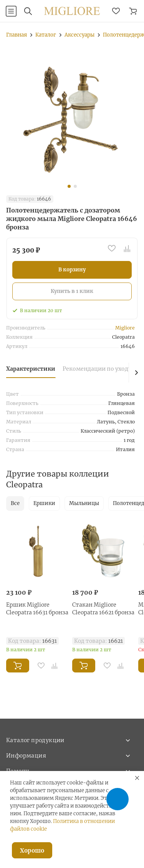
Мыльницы (84, 503)
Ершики (44, 503)
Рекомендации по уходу (97, 369)
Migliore (125, 328)
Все (15, 503)
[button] (69, 186)
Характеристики (31, 369)
